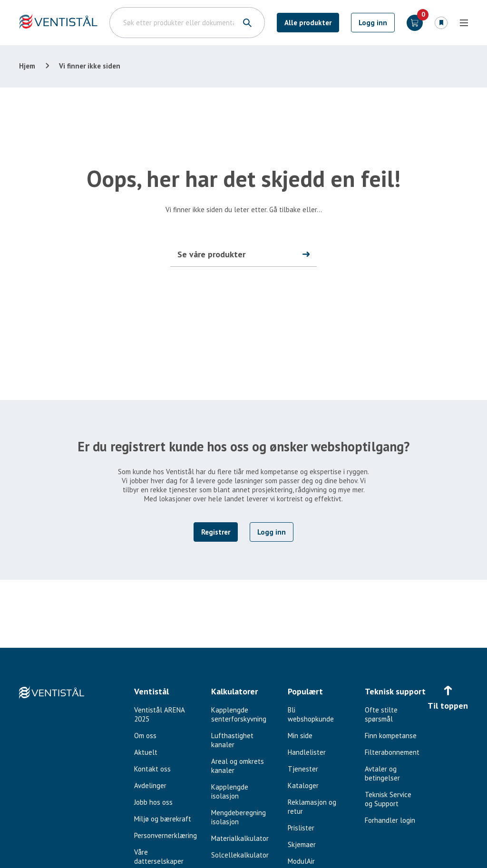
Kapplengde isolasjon (230, 791)
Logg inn (373, 23)
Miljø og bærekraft (163, 819)
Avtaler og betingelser (382, 773)
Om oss (145, 736)
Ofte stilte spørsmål (381, 714)
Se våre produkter (211, 254)
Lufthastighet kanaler (232, 740)
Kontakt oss (152, 769)
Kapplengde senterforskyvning (239, 714)
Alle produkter (308, 23)
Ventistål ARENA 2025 (159, 714)
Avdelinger (150, 785)
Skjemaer (302, 844)
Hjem (27, 66)
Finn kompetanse (391, 736)
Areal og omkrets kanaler (238, 766)
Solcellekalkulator (240, 855)
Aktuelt (146, 752)
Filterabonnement (392, 752)
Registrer (216, 532)
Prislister (301, 828)
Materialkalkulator (240, 838)
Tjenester (303, 769)
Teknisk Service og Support (388, 799)
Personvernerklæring (166, 835)
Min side (300, 736)
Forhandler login (390, 820)
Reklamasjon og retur (312, 807)
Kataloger (303, 785)
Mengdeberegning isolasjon (239, 817)
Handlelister (307, 752)
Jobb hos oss (153, 802)
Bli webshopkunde (311, 714)
